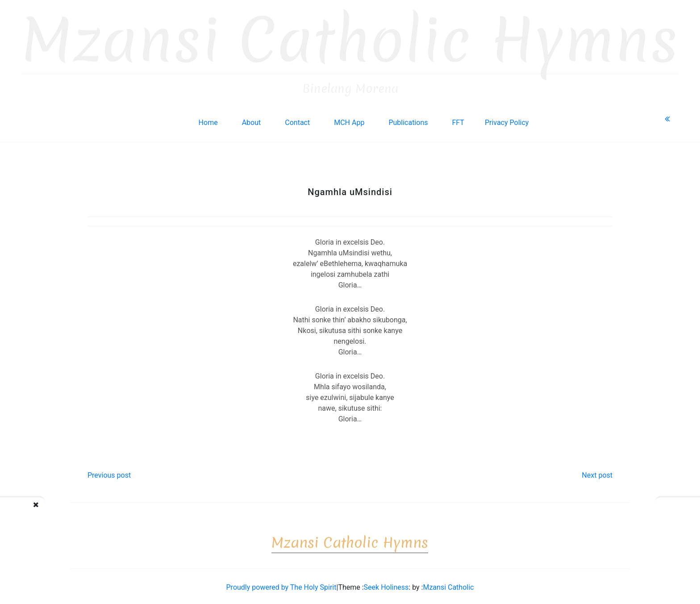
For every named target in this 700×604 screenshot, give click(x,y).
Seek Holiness (386, 585)
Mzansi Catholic (448, 585)
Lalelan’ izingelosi (658, 511)
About (252, 120)
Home (208, 120)
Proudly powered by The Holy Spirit (281, 585)
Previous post (109, 473)
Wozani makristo (50, 511)
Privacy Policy (507, 120)
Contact (297, 120)
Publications (408, 120)
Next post (597, 473)
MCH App (349, 120)
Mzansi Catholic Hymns (350, 38)
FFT (458, 120)
